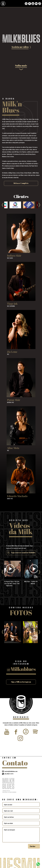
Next (39, 205)
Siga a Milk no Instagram (21, 682)
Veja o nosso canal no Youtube (23, 553)
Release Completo (21, 183)
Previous (3, 205)
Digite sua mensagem (21, 835)
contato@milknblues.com (11, 771)
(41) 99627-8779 (8, 774)
